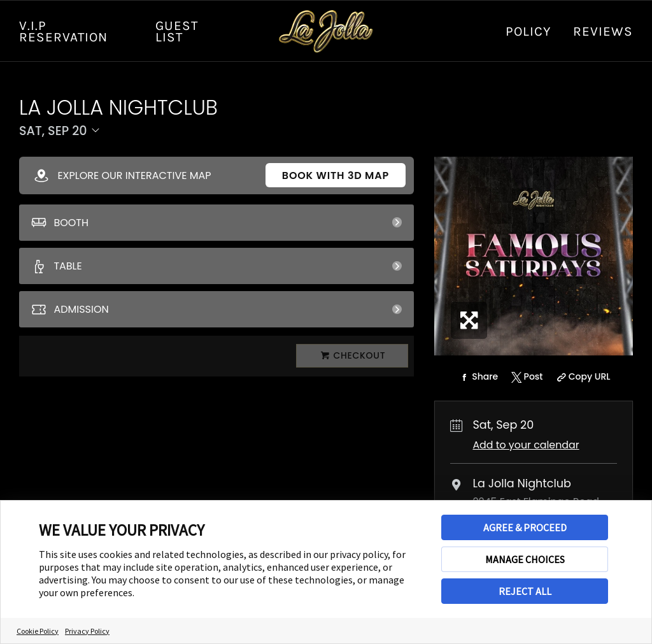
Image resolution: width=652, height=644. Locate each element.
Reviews (603, 31)
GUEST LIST (177, 31)
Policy (528, 31)
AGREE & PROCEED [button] (525, 527)
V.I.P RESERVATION (63, 31)
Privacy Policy (87, 631)
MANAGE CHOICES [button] (525, 559)
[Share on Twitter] (526, 377)
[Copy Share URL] (582, 377)
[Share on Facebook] (478, 377)
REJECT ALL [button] (525, 591)
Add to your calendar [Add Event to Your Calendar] (526, 445)
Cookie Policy (38, 631)
